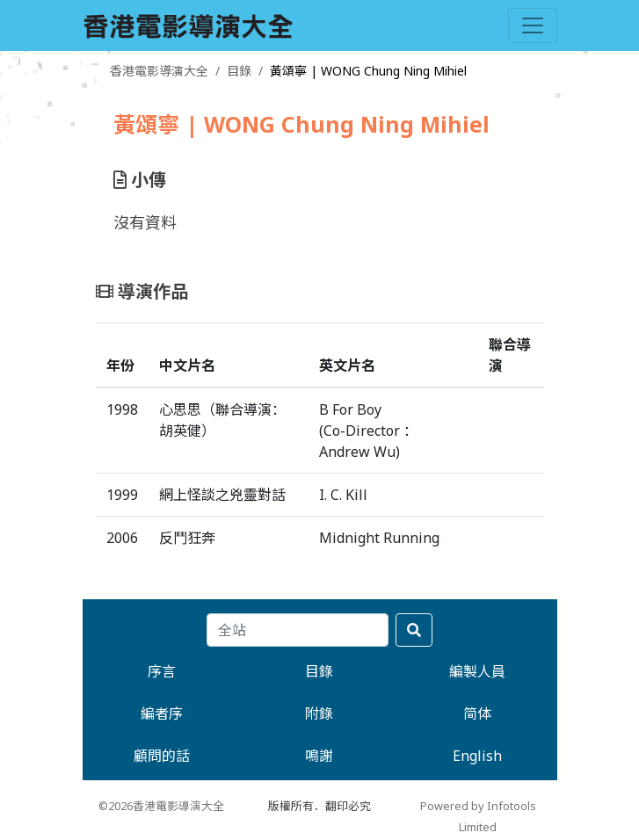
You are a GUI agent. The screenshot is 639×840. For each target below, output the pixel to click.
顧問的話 (162, 756)
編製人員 (477, 671)
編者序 (162, 713)
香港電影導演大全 (159, 71)
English (477, 756)
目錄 (239, 71)
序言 (162, 671)
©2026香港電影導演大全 (161, 806)
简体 (477, 713)
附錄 (319, 713)
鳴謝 (319, 756)
